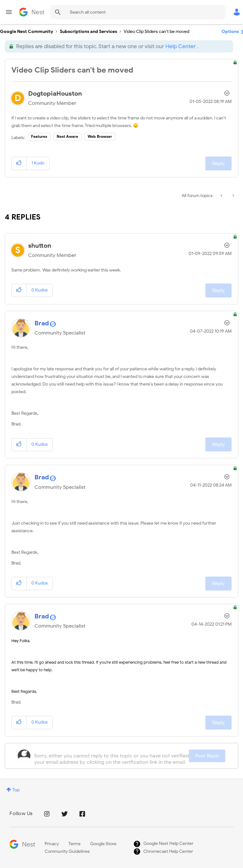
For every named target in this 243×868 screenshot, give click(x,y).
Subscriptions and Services (88, 32)
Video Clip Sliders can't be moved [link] (156, 32)
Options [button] (230, 32)
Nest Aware (67, 136)
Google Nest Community (32, 12)
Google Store (103, 844)
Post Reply (207, 756)
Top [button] (16, 790)
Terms (75, 844)
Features (39, 136)
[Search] (138, 12)
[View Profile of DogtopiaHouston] (55, 94)
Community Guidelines (67, 851)
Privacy (52, 844)
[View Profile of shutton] (40, 246)
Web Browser (100, 136)
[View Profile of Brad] (42, 323)
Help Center (181, 46)
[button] (19, 163)
